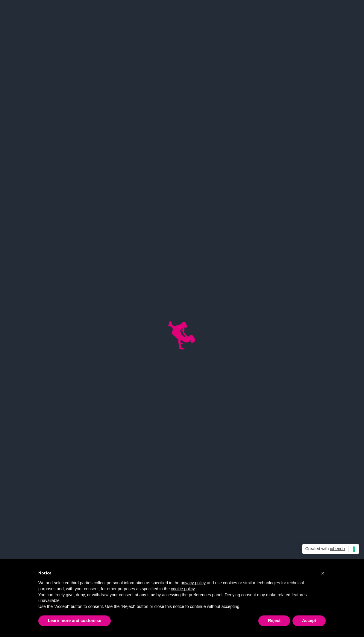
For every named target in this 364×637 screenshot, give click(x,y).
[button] (323, 573)
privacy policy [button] (193, 583)
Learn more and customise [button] (75, 621)
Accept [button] (309, 621)
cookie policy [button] (183, 589)
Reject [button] (274, 621)
